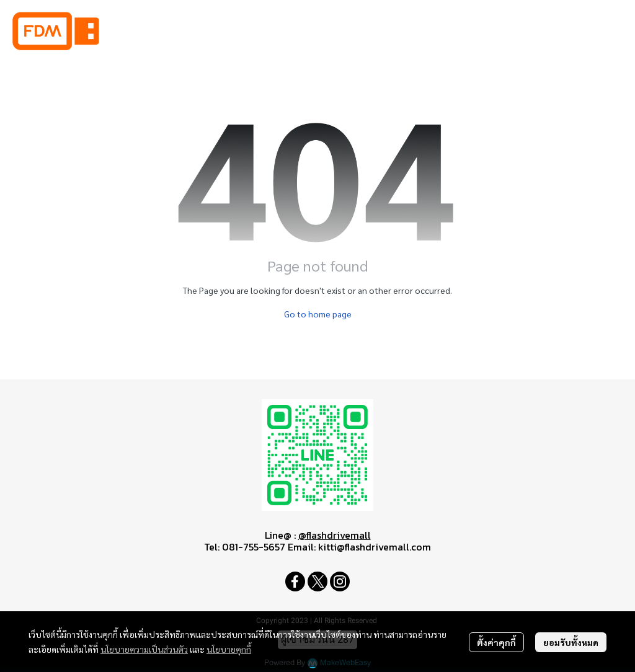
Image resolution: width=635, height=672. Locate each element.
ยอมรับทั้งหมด (571, 642)
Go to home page (318, 314)
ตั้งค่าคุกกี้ (496, 642)
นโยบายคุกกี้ (229, 649)
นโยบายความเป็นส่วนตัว (144, 649)
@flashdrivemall (335, 535)
